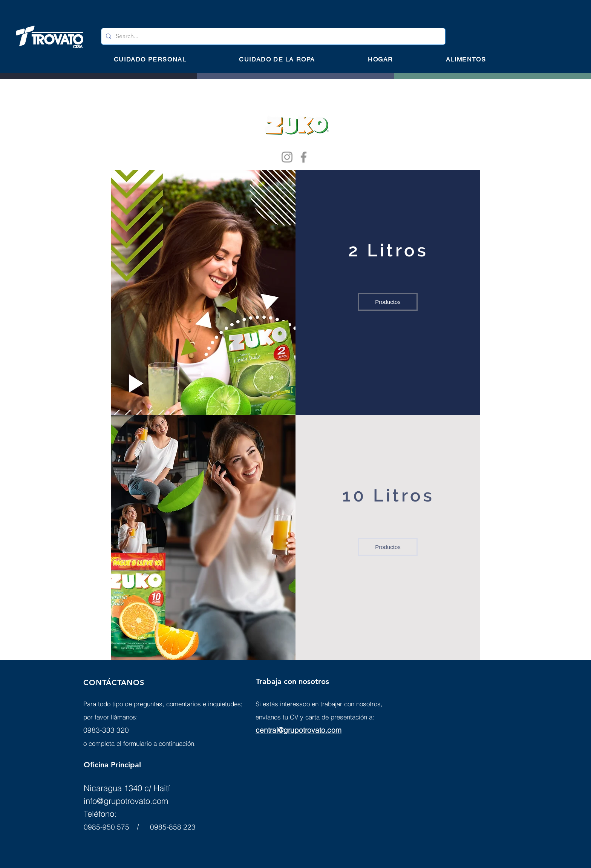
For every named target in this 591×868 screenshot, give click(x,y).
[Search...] (273, 36)
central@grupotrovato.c (293, 730)
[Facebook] (304, 157)
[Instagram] (287, 157)
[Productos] (388, 302)
